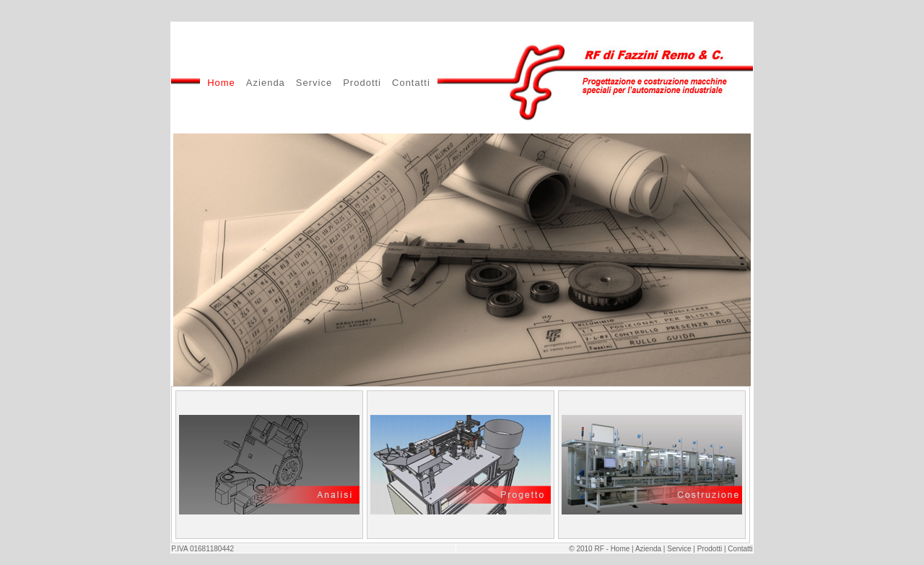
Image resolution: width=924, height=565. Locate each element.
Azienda (266, 83)
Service (314, 83)
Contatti (411, 83)
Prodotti (362, 83)
